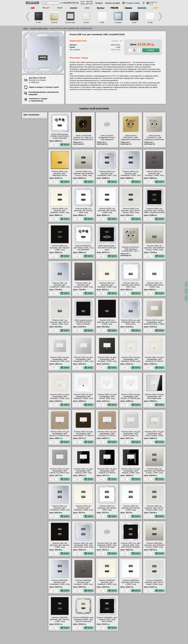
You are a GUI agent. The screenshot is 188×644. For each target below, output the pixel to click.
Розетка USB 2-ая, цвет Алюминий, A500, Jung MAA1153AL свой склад (83, 545)
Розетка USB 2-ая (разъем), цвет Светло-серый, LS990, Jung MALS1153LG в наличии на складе (154, 510)
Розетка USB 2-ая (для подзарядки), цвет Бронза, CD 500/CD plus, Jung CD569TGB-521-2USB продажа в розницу (60, 436)
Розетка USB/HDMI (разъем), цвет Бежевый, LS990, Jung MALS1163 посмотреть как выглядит (107, 584)
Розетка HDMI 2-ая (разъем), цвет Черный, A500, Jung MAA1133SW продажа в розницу (154, 212)
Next (160, 17)
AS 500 (86, 22)
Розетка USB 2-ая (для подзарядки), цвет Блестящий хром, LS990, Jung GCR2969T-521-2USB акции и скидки (154, 399)
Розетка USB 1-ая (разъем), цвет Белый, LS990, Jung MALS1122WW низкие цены (154, 287)
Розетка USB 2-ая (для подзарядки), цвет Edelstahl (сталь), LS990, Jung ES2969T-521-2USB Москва (154, 324)
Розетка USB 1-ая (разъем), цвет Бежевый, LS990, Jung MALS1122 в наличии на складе (107, 287)
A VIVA (38, 22)
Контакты (99, 3)
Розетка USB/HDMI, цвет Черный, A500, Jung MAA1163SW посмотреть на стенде (107, 620)
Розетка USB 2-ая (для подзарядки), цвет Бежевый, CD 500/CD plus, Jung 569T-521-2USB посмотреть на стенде (154, 362)
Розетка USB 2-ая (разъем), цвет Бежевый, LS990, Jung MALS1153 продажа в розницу (83, 510)
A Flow (134, 22)
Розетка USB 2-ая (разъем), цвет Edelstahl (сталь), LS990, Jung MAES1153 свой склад (154, 472)
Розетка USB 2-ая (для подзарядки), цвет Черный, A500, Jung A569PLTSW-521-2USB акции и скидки (83, 473)
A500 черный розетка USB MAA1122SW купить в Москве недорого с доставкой (83, 323)
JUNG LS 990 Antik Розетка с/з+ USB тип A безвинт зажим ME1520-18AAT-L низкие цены (83, 138)
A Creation (118, 22)
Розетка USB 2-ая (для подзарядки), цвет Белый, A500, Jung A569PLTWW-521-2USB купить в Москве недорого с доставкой (107, 399)
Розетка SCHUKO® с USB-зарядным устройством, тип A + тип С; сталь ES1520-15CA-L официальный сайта (131, 252)
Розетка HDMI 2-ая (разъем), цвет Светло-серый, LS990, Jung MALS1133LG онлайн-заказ (131, 212)
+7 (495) (70, 3)
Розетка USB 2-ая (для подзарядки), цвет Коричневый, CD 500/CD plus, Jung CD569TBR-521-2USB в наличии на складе (83, 436)
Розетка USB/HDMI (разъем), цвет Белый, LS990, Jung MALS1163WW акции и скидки (131, 584)
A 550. (102, 22)
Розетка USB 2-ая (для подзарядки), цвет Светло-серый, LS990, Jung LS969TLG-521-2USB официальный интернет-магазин (154, 436)
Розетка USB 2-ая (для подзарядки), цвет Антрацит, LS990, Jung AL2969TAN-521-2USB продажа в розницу (107, 361)
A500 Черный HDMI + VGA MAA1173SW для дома (107, 248)
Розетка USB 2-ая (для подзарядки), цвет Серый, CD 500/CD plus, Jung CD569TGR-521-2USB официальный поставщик (60, 474)
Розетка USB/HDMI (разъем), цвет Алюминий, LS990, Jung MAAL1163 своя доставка (60, 584)
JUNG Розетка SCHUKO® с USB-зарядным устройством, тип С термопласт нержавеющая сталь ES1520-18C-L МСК (154, 140)
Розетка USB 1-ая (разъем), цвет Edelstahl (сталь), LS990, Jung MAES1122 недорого (154, 249)
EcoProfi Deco (70, 22)
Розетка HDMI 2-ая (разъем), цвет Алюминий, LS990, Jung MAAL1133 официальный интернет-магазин (131, 176)
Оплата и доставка (112, 3)
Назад (25, 28)
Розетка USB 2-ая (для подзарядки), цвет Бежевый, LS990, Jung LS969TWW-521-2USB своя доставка (83, 398)
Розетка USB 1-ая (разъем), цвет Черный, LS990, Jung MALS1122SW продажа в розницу (107, 324)
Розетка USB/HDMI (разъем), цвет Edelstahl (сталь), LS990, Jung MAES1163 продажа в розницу (154, 547)
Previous (28, 17)
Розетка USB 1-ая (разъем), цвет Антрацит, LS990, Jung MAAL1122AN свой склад (83, 287)
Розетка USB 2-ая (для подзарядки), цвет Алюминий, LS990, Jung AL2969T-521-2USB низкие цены (83, 361)
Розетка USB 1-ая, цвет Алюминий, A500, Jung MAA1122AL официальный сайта (131, 323)
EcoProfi (54, 22)
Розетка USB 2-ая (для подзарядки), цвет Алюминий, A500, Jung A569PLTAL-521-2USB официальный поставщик (60, 362)
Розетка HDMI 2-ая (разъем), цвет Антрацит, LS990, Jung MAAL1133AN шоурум (154, 174)
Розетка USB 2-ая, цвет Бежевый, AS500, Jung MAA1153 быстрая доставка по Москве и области (107, 547)
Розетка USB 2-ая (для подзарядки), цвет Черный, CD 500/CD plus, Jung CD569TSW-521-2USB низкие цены (107, 473)
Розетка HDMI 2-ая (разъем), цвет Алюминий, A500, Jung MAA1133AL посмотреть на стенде (107, 175)
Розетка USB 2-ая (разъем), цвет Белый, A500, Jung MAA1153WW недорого (107, 509)
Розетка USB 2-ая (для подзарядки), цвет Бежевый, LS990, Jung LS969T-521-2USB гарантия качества (60, 398)
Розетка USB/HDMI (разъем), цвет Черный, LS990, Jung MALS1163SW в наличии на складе (60, 621)
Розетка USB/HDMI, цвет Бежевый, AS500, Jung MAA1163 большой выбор (83, 620)
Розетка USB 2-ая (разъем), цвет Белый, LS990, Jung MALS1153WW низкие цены (131, 510)
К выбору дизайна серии (39, 28)
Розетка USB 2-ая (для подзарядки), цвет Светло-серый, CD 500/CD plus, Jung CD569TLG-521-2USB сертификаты (131, 436)
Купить (151, 50)
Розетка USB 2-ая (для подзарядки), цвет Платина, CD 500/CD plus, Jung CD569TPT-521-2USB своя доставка (107, 436)
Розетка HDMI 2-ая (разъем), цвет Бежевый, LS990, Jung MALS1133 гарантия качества (60, 212)
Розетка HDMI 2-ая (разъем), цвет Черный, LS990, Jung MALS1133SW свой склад (60, 250)
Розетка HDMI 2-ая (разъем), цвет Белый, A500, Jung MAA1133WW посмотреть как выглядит (83, 213)
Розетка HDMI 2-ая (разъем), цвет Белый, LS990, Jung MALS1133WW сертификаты (107, 212)
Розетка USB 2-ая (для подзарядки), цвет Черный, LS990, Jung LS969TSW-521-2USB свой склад (131, 473)
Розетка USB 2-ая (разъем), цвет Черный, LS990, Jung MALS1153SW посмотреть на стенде (60, 547)
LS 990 (150, 22)
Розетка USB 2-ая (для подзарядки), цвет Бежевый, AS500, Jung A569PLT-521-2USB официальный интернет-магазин (131, 362)
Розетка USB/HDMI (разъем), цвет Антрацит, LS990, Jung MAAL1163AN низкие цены (83, 584)
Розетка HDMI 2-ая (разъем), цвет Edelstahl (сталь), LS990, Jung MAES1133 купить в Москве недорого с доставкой (83, 176)
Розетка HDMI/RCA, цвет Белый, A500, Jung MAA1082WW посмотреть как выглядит (83, 250)
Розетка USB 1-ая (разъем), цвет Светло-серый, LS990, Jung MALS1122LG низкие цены (60, 324)
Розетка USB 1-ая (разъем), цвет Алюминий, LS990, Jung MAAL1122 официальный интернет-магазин (60, 288)
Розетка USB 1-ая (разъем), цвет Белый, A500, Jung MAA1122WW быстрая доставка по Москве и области (131, 288)
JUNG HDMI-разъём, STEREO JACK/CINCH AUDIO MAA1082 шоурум (60, 137)
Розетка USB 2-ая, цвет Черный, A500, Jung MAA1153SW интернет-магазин (131, 546)
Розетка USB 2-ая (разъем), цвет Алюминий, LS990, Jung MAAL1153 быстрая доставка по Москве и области (60, 511)
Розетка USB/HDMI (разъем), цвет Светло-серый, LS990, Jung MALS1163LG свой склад (154, 584)
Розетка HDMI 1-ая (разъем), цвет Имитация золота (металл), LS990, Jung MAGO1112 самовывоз (60, 175)
